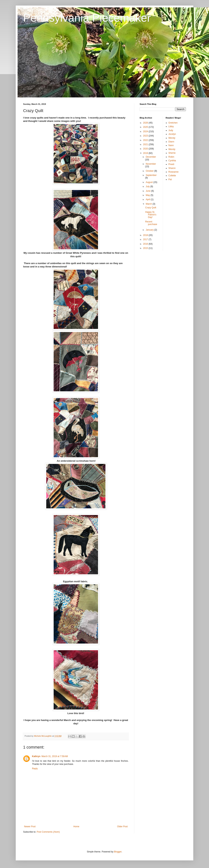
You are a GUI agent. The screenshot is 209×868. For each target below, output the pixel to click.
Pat (170, 179)
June (148, 191)
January (150, 230)
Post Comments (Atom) (48, 832)
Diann (171, 142)
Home (76, 827)
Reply (35, 769)
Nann (171, 145)
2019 (146, 153)
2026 (146, 123)
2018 (146, 235)
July (148, 186)
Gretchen (173, 123)
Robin (171, 157)
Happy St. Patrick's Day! (151, 215)
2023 (146, 136)
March (149, 204)
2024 (146, 131)
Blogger (118, 852)
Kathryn (36, 756)
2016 (146, 244)
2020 (146, 149)
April (148, 199)
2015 (146, 248)
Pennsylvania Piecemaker (87, 18)
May (148, 195)
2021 (146, 144)
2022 (146, 140)
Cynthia (172, 161)
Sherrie (172, 153)
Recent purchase (151, 223)
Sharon (172, 168)
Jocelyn (172, 134)
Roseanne (174, 172)
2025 (146, 127)
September (151, 175)
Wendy (172, 138)
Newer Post (30, 827)
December (151, 157)
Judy (171, 130)
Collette (172, 176)
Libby (171, 126)
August (150, 182)
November (151, 164)
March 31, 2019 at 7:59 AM (55, 756)
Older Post (122, 827)
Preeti (171, 164)
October (150, 171)
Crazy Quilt (151, 208)
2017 (146, 239)
